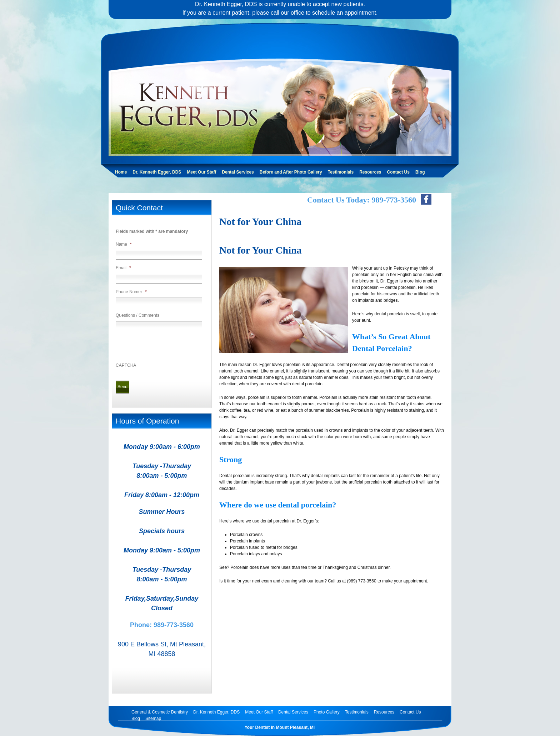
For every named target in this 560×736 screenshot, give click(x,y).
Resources (370, 172)
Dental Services (238, 172)
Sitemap (153, 719)
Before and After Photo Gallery (291, 172)
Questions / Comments (137, 315)
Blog (420, 172)
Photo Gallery (327, 712)
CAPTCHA (126, 365)
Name (124, 244)
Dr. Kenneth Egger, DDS (157, 172)
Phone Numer (131, 292)
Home (121, 172)
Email (123, 268)
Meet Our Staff (201, 172)
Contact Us (398, 172)
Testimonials (341, 172)
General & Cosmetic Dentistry (160, 712)
